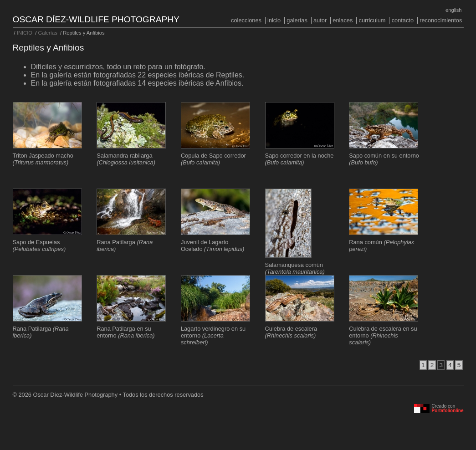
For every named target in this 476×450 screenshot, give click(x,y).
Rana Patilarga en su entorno (125, 332)
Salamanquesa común (295, 268)
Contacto (403, 20)
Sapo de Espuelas (39, 245)
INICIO (274, 20)
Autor (320, 20)
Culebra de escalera (291, 332)
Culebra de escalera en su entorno (383, 335)
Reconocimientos (441, 20)
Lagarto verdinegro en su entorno (213, 335)
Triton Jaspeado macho (43, 159)
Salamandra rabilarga (126, 159)
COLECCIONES (246, 20)
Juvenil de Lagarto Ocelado (212, 245)
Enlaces (343, 20)
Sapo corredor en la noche (299, 159)
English (453, 10)
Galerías (297, 20)
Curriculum (372, 20)
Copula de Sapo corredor (213, 159)
